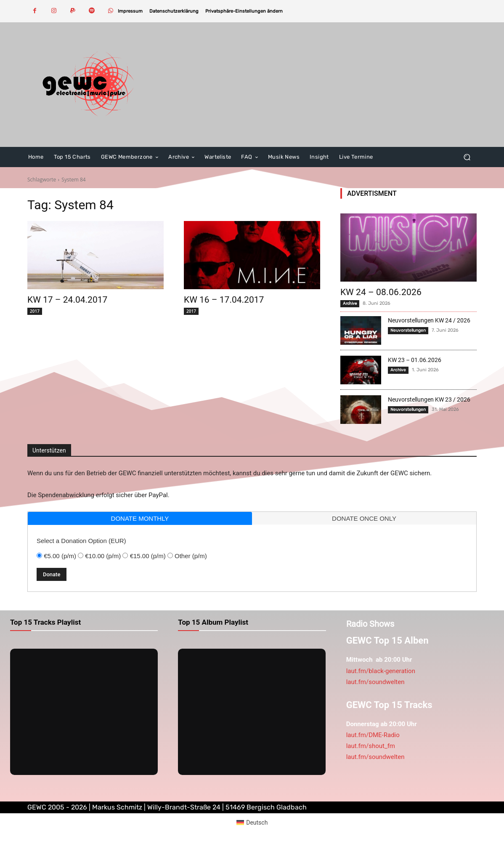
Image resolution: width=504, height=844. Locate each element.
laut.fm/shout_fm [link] (371, 746)
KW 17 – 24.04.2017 (67, 300)
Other (191, 556)
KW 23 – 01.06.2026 (415, 360)
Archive (350, 303)
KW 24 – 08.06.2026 (381, 292)
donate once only (364, 518)
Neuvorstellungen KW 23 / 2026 (429, 399)
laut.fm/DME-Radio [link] (373, 735)
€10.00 (103, 556)
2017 (35, 311)
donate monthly (140, 518)
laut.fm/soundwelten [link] (375, 682)
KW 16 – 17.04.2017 (224, 300)
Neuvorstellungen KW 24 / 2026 (429, 320)
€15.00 (148, 556)
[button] (244, 11)
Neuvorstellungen (408, 330)
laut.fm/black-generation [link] (381, 671)
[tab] (140, 518)
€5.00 (60, 556)
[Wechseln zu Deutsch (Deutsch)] (252, 822)
